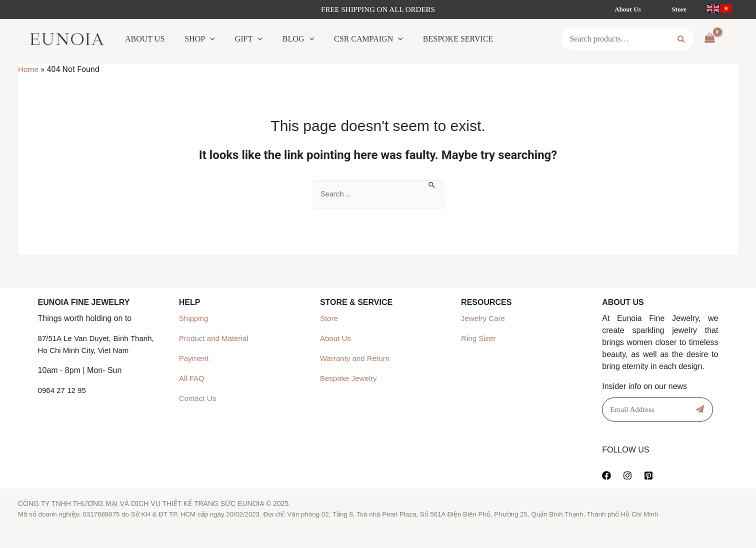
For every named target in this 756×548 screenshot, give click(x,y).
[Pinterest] (648, 476)
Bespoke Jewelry (350, 379)
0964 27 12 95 (63, 403)
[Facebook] (606, 476)
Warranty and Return (357, 359)
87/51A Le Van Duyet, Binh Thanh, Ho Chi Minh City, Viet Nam (96, 351)
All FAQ (192, 379)
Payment (195, 359)
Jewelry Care (484, 319)
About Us (336, 339)
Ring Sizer (479, 339)
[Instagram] (627, 476)
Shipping (194, 319)
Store (329, 319)
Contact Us (199, 399)
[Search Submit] (433, 186)
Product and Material (216, 339)
